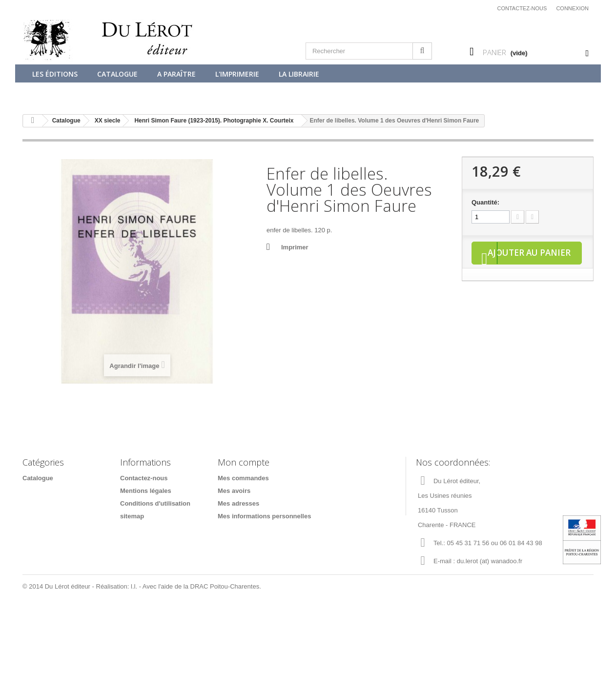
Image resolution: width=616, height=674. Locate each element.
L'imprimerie (237, 74)
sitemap (132, 516)
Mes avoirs (234, 491)
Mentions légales (146, 491)
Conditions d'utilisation (155, 503)
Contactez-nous (522, 8)
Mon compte (244, 462)
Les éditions (55, 74)
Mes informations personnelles (264, 516)
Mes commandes (243, 478)
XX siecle (108, 121)
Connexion (572, 8)
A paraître (176, 74)
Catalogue (117, 74)
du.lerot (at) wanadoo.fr (490, 561)
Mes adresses (238, 503)
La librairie (299, 74)
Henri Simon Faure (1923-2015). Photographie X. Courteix (214, 121)
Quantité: (485, 202)
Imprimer (295, 247)
